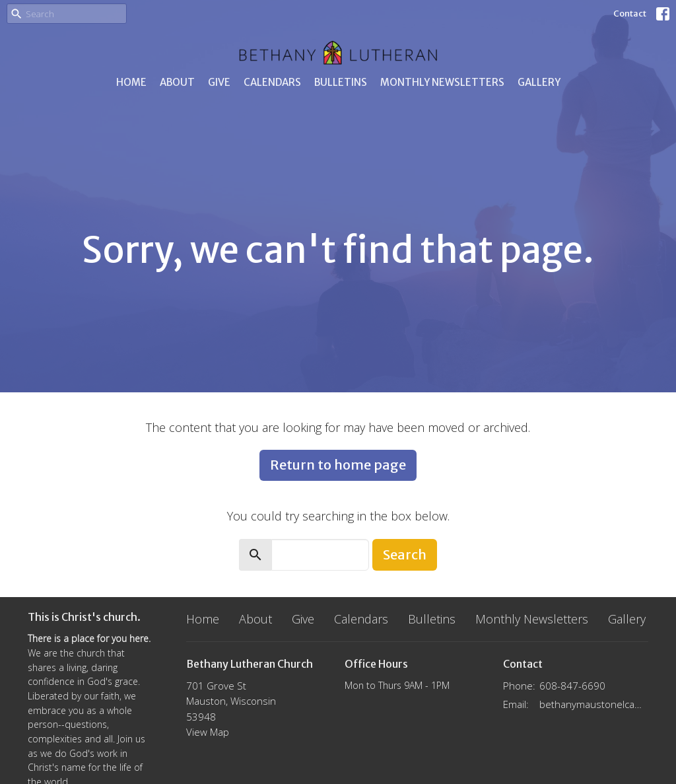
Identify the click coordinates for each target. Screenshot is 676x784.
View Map (208, 732)
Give (219, 82)
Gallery (539, 82)
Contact (630, 14)
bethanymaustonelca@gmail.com (594, 704)
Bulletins (341, 82)
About (177, 82)
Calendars (272, 82)
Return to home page (338, 465)
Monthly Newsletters (442, 82)
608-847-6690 (572, 686)
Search (405, 554)
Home (131, 82)
